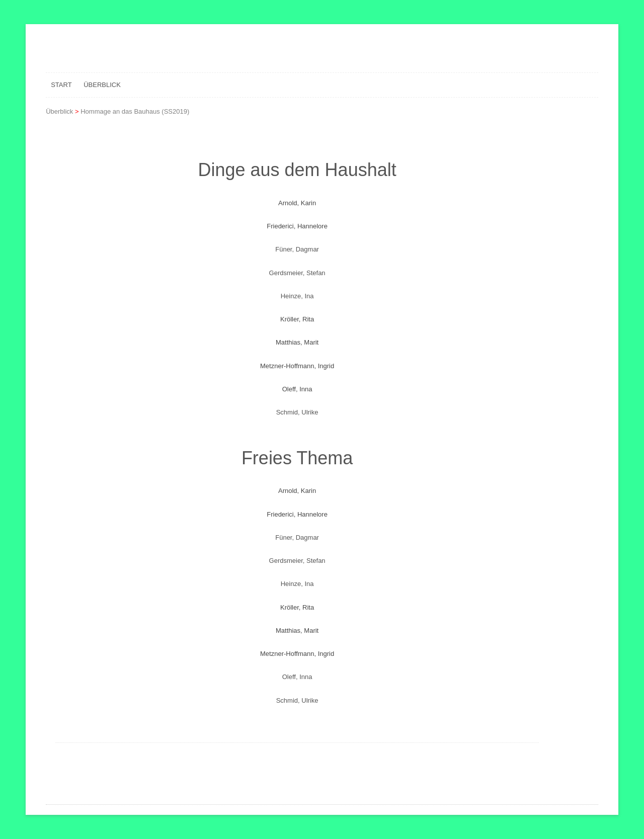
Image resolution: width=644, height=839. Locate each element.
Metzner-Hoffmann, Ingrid (297, 366)
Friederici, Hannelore (297, 226)
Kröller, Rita (297, 319)
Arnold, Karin (297, 203)
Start (61, 85)
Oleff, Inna (297, 389)
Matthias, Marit (297, 342)
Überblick (102, 85)
